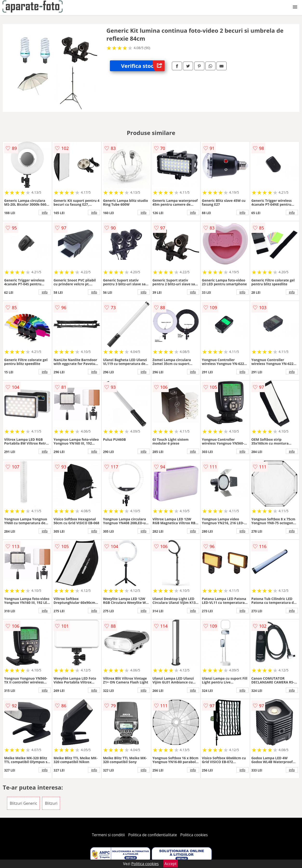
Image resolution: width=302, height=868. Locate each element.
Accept (171, 864)
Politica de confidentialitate (153, 835)
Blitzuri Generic (23, 803)
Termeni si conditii (108, 835)
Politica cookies (194, 835)
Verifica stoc (143, 66)
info (45, 212)
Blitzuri (51, 803)
